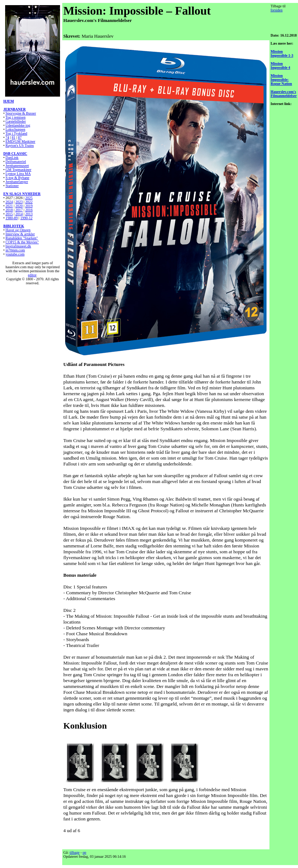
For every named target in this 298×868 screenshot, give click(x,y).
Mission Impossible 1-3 (282, 53)
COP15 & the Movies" (22, 242)
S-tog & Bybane (17, 178)
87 (20, 137)
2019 (29, 206)
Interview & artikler (20, 234)
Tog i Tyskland (16, 133)
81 (14, 137)
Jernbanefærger (17, 182)
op (85, 852)
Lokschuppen (15, 129)
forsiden (277, 10)
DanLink (12, 158)
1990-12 (26, 218)
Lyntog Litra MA (18, 174)
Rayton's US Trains (20, 145)
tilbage (74, 852)
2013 (29, 214)
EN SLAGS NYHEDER (22, 194)
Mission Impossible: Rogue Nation (281, 80)
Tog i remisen (16, 117)
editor (32, 275)
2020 (19, 206)
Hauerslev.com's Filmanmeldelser (284, 94)
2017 (19, 210)
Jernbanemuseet (17, 166)
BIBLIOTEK (14, 226)
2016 (29, 210)
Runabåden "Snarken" (22, 238)
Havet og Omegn (18, 230)
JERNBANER (14, 109)
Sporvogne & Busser (21, 113)
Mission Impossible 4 (280, 66)
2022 (29, 202)
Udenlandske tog (18, 125)
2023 (19, 202)
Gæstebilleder (16, 121)
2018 (9, 210)
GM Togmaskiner (18, 170)
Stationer (12, 186)
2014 (19, 214)
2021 (9, 206)
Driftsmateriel (16, 162)
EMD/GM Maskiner (20, 141)
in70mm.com (15, 250)
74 (7, 137)
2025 (29, 198)
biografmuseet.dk (18, 246)
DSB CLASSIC (15, 154)
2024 (9, 202)
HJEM (9, 101)
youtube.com (15, 254)
